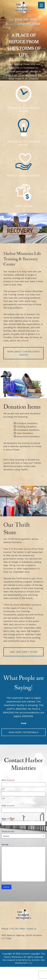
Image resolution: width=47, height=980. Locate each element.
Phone (8, 819)
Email (8, 806)
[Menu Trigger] (41, 5)
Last (3, 798)
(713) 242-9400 (26, 20)
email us (32, 929)
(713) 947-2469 (29, 24)
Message (5, 844)
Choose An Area (8, 831)
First (3, 789)
